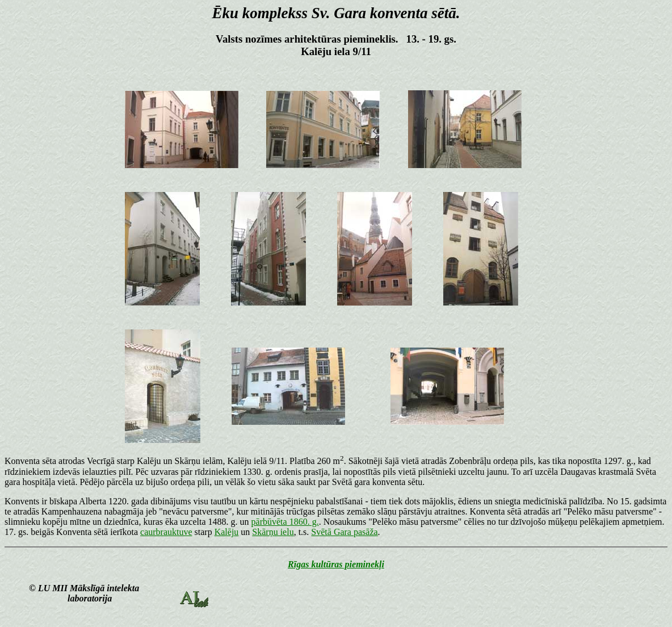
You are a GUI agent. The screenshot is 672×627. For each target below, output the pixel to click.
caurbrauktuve (166, 532)
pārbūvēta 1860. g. (285, 522)
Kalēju (227, 532)
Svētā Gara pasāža (344, 532)
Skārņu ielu (273, 532)
